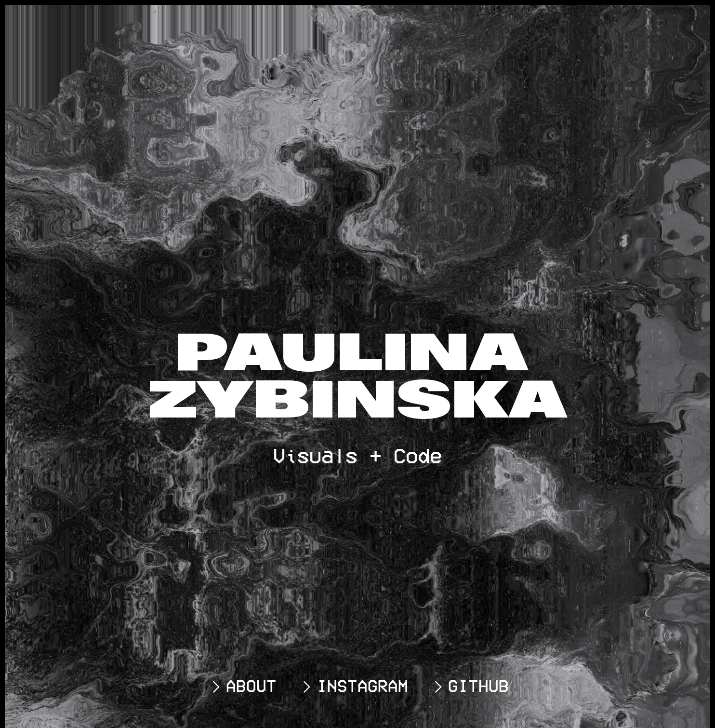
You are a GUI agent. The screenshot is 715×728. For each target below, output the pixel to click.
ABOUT (242, 686)
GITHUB (469, 686)
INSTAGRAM (352, 686)
